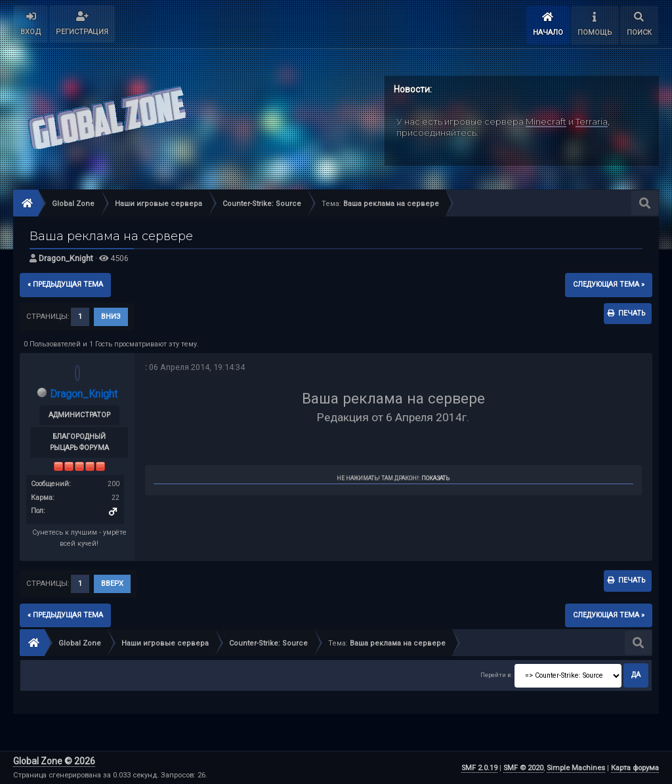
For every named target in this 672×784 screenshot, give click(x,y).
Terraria (592, 121)
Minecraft (546, 121)
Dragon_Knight (66, 258)
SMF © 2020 (523, 768)
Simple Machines (576, 768)
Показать (435, 478)
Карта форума (635, 768)
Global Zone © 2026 (54, 761)
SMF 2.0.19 (479, 768)
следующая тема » (609, 284)
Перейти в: (496, 675)
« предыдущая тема (65, 284)
